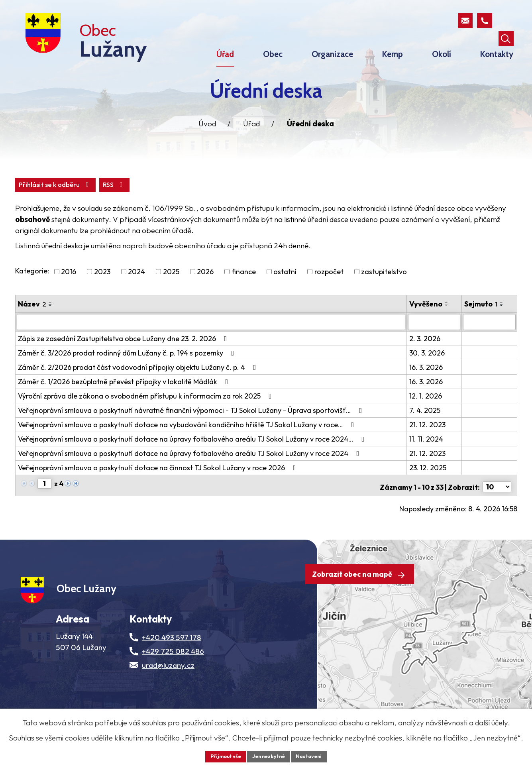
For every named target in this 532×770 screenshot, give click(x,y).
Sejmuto (481, 325)
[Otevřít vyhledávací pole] (505, 22)
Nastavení (314, 756)
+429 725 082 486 (173, 682)
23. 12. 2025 (429, 488)
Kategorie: (32, 292)
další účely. (493, 721)
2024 (136, 292)
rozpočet (329, 292)
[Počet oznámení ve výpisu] (497, 504)
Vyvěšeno (427, 325)
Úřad (251, 143)
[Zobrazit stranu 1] (45, 504)
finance (244, 292)
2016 (69, 292)
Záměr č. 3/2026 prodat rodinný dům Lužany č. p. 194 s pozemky (128, 373)
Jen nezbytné (269, 756)
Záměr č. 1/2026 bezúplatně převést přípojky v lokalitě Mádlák (125, 402)
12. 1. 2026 (426, 416)
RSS (32, 205)
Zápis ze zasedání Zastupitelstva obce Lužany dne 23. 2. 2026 (124, 358)
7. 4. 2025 (426, 430)
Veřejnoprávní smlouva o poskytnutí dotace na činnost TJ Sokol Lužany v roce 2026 (159, 488)
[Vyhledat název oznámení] (212, 342)
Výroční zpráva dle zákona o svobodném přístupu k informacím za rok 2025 (146, 416)
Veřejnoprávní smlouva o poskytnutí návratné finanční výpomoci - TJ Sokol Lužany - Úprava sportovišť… (192, 430)
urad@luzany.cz (168, 695)
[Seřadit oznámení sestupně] (51, 326)
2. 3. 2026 (426, 358)
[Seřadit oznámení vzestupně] (51, 323)
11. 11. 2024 (427, 459)
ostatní (285, 292)
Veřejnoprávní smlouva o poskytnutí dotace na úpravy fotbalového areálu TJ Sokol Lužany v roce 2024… (193, 459)
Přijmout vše (221, 756)
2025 (171, 292)
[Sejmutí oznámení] (489, 342)
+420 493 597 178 (172, 668)
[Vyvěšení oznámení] (435, 342)
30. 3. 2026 (428, 373)
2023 (102, 292)
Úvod (207, 143)
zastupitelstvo (384, 292)
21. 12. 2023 (428, 445)
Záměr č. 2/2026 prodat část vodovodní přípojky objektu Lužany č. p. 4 (139, 387)
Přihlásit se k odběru (97, 205)
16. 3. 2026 (427, 387)
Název (32, 325)
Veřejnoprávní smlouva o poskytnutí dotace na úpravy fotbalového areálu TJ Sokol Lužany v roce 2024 (190, 473)
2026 (205, 292)
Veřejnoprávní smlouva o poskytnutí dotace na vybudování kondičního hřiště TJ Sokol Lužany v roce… (188, 445)
